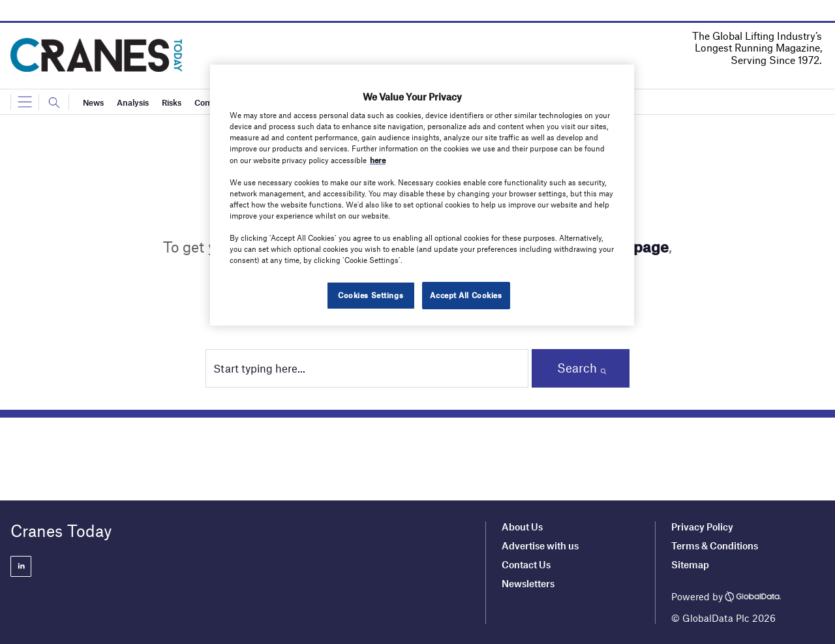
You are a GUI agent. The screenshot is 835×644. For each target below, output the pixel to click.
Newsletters (529, 583)
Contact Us (526, 564)
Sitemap (690, 564)
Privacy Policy (702, 527)
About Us (522, 527)
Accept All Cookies (466, 295)
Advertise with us (540, 545)
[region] (422, 195)
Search (577, 368)
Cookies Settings (371, 295)
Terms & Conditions (715, 545)
